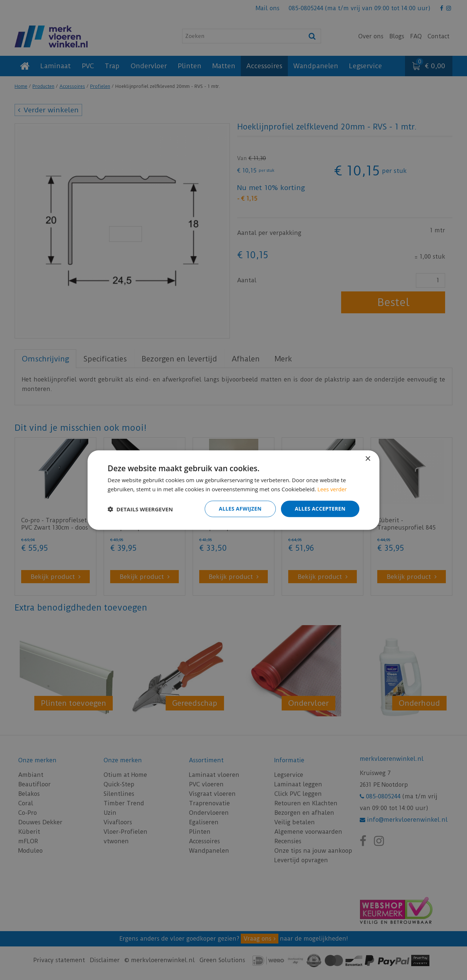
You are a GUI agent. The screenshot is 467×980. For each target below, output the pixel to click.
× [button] (368, 459)
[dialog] (233, 490)
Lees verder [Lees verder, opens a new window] (332, 489)
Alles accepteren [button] (320, 509)
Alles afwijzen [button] (240, 509)
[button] (140, 509)
